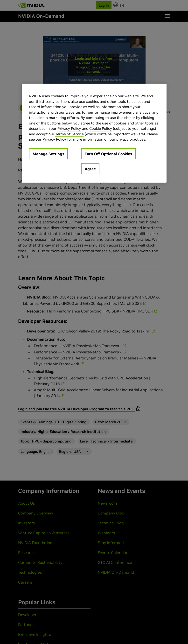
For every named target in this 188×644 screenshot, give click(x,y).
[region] (94, 133)
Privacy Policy (69, 128)
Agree (90, 169)
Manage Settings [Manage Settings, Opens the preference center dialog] (48, 154)
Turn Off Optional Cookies (108, 154)
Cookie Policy (101, 128)
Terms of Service (70, 134)
